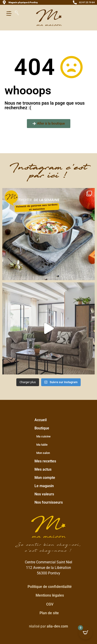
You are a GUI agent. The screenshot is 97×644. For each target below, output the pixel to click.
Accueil (41, 420)
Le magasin (44, 486)
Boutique (43, 428)
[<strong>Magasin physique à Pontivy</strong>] (4, 2)
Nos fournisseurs (49, 502)
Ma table (42, 445)
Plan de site (49, 613)
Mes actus (43, 469)
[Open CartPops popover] (86, 633)
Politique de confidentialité (50, 587)
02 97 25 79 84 (87, 2)
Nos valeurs (44, 494)
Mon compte (45, 478)
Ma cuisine (43, 436)
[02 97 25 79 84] (75, 2)
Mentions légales (50, 595)
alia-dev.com (57, 626)
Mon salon (43, 453)
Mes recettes (45, 461)
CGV (50, 604)
